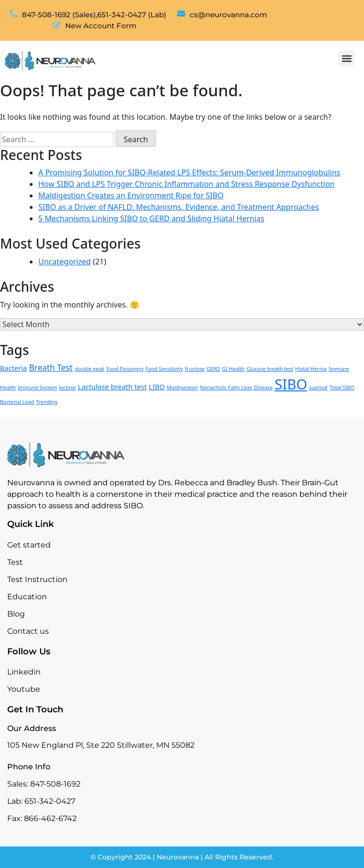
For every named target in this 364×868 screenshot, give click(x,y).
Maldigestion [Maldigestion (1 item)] (182, 388)
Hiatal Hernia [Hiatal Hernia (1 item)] (311, 369)
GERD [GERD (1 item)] (213, 369)
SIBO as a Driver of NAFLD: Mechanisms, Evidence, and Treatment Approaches (179, 207)
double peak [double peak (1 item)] (90, 369)
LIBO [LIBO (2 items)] (157, 387)
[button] (347, 58)
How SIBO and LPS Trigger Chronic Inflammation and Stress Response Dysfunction (187, 184)
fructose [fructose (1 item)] (195, 369)
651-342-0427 (50, 801)
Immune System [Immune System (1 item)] (37, 388)
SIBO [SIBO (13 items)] (291, 384)
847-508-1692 (55, 784)
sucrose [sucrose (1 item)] (319, 388)
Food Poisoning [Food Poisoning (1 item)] (125, 369)
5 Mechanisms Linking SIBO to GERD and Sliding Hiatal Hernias (151, 218)
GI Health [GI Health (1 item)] (233, 369)
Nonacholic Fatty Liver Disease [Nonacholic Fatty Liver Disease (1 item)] (236, 388)
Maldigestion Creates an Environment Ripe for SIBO (131, 195)
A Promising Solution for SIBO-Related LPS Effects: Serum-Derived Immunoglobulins (189, 172)
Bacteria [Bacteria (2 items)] (13, 368)
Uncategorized (65, 262)
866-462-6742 (50, 818)
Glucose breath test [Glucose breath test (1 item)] (270, 369)
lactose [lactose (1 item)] (67, 388)
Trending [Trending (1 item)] (47, 402)
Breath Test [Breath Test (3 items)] (51, 368)
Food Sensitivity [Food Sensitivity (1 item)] (164, 369)
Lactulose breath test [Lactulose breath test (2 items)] (113, 387)
